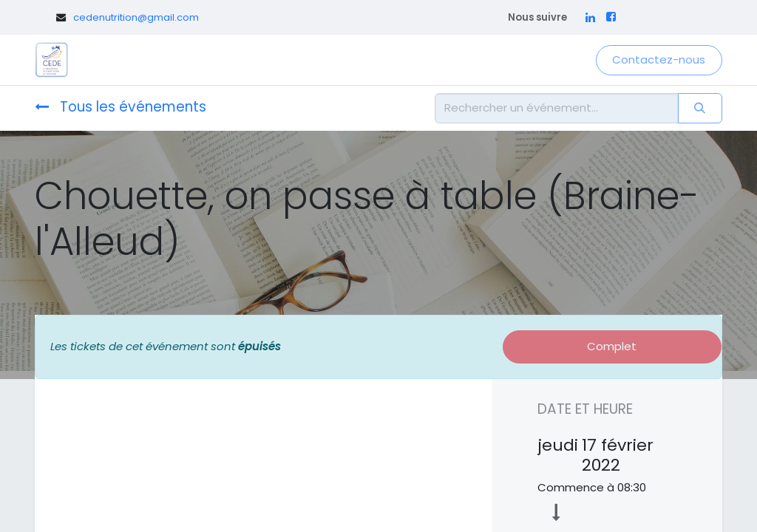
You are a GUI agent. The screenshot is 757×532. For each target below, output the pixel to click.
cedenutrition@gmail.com (136, 17)
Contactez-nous (659, 59)
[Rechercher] (700, 108)
